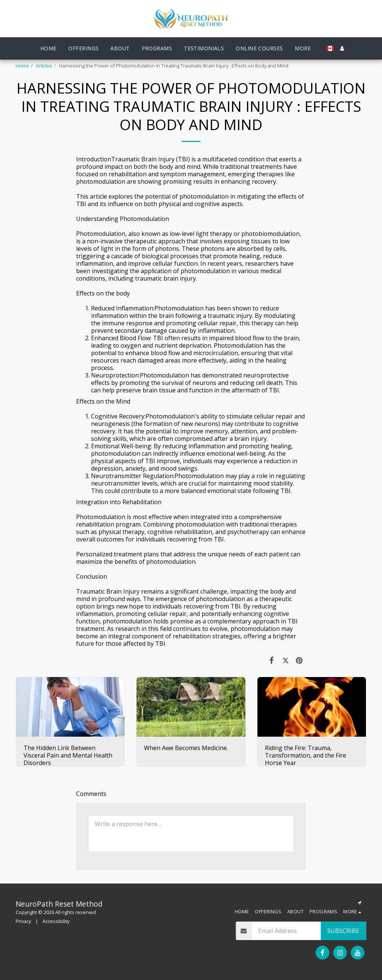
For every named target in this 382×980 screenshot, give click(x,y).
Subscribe (343, 931)
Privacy (23, 921)
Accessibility (56, 921)
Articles (44, 66)
